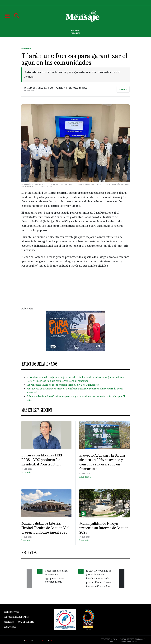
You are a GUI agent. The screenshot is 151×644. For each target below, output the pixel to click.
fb (32, 640)
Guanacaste (26, 49)
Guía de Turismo (26, 622)
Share (122, 89)
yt (41, 640)
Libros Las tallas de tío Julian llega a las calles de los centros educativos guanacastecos (75, 377)
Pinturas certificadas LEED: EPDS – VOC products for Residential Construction (43, 460)
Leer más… (27, 472)
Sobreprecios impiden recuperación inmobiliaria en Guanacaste (63, 385)
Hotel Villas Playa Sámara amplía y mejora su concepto (57, 381)
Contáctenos (10, 627)
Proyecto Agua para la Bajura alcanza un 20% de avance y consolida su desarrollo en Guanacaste (102, 462)
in (49, 640)
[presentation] (29, 578)
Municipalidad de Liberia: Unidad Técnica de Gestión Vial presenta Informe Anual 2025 (45, 528)
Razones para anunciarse (16, 617)
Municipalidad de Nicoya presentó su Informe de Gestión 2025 (104, 528)
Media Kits (9, 622)
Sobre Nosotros (11, 612)
